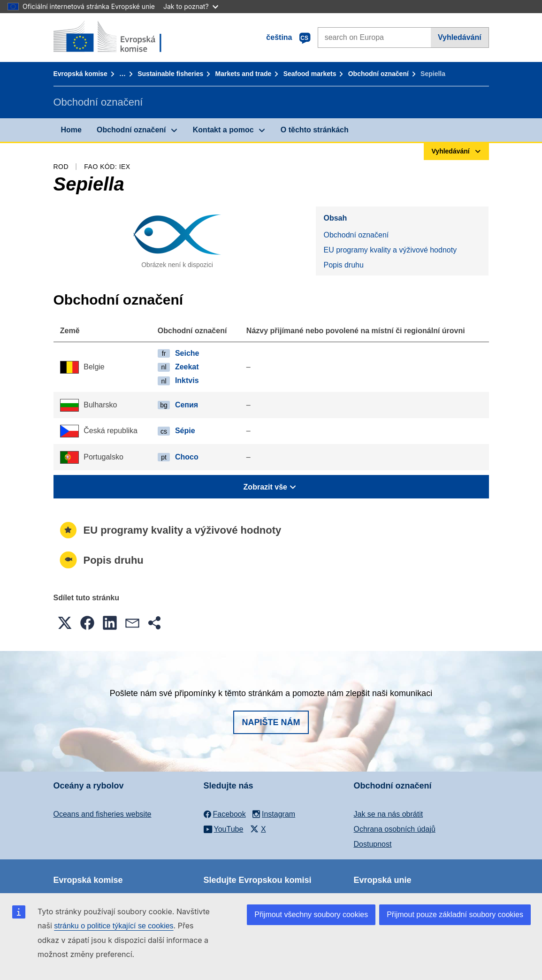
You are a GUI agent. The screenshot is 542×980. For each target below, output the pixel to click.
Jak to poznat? (191, 6)
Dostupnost (373, 844)
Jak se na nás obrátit (389, 814)
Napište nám (271, 722)
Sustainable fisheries (170, 74)
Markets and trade (244, 74)
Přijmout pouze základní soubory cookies (455, 915)
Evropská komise (80, 74)
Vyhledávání (460, 37)
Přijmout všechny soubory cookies (311, 915)
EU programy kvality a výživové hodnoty (390, 250)
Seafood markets (310, 74)
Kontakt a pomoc (223, 130)
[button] (65, 623)
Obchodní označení (378, 74)
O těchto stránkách (315, 130)
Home (71, 130)
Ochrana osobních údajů (395, 829)
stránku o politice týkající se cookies (114, 926)
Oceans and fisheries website (103, 814)
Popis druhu (343, 265)
